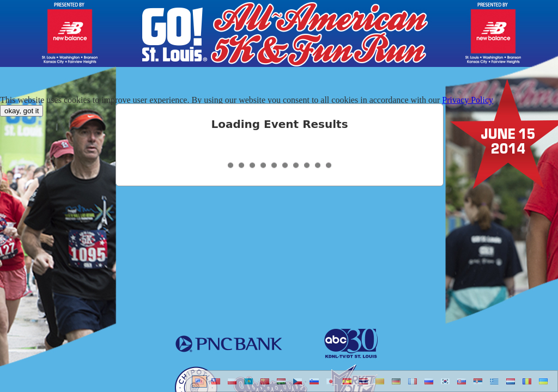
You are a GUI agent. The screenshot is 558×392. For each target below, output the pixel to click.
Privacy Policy (468, 100)
